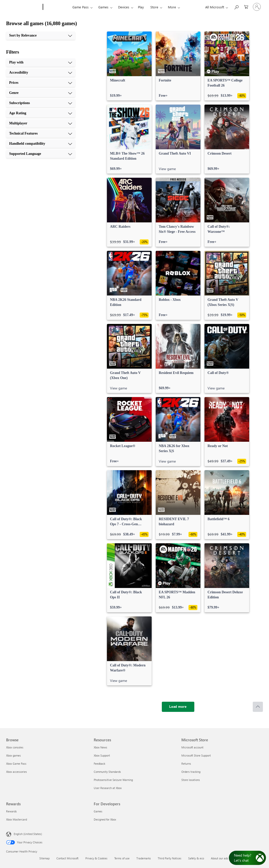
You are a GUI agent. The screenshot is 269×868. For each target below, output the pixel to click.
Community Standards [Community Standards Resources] (107, 772)
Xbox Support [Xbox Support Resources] (102, 755)
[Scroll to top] (258, 707)
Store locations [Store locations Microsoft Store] (191, 780)
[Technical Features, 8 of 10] (41, 134)
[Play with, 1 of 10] (41, 62)
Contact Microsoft (67, 858)
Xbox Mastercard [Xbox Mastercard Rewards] (17, 819)
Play (141, 7)
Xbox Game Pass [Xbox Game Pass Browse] (16, 764)
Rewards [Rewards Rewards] (11, 811)
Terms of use (122, 858)
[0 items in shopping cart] (246, 6)
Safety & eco (196, 858)
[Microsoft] (23, 7)
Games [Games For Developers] (98, 811)
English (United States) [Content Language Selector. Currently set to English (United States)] (28, 834)
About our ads (219, 858)
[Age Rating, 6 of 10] (41, 113)
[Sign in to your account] (257, 7)
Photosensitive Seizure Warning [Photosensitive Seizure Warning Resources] (113, 780)
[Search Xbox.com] (236, 6)
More (172, 7)
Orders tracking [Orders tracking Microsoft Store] (191, 772)
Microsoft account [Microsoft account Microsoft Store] (192, 747)
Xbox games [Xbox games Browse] (13, 755)
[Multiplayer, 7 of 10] (41, 123)
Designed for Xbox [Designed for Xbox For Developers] (105, 819)
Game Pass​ (81, 7)
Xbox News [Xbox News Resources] (100, 747)
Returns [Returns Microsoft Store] (186, 764)
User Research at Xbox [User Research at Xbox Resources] (108, 788)
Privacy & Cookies (96, 858)
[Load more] (178, 707)
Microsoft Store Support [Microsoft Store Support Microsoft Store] (196, 755)
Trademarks (144, 858)
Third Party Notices (170, 858)
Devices (124, 7)
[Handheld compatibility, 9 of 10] (41, 144)
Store (154, 7)
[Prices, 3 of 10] (41, 83)
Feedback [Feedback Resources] (99, 764)
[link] (129, 66)
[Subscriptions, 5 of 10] (41, 103)
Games (103, 7)
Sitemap (44, 858)
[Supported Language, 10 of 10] (41, 154)
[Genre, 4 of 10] (41, 93)
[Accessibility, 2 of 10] (41, 73)
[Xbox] (57, 7)
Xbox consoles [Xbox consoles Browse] (15, 747)
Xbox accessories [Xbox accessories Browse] (17, 772)
